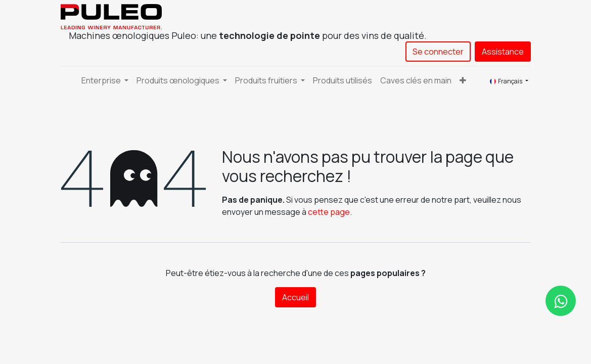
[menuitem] (343, 80)
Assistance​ (503, 52)
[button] (463, 80)
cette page (329, 212)
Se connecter (438, 52)
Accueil (295, 297)
